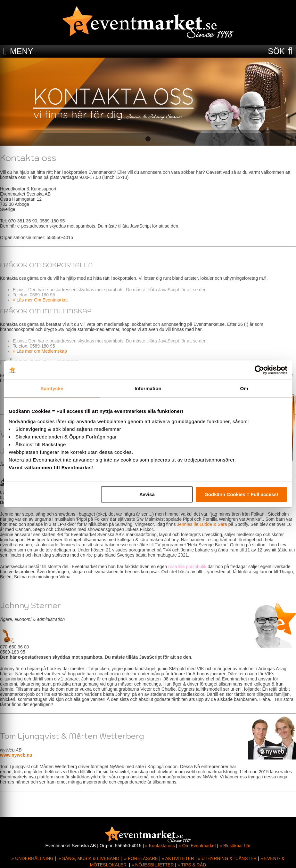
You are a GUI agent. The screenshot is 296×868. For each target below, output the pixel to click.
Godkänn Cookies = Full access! (241, 494)
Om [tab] (244, 388)
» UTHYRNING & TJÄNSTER (227, 858)
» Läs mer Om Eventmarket (40, 300)
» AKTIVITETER (178, 858)
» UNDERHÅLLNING (33, 858)
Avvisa (147, 494)
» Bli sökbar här (235, 846)
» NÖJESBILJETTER (152, 865)
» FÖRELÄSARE (141, 858)
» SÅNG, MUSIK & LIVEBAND (89, 858)
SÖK (276, 51)
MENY (21, 51)
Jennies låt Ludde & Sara (202, 524)
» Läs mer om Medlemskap (40, 351)
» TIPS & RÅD (192, 865)
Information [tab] (148, 388)
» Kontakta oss (160, 846)
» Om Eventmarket (197, 846)
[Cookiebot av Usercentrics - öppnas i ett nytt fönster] (259, 370)
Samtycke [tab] (52, 388)
